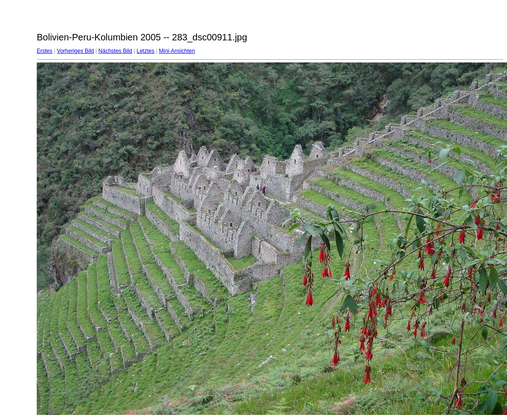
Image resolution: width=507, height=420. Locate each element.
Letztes (146, 51)
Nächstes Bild (115, 51)
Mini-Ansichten (177, 51)
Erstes (45, 51)
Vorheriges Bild (76, 51)
